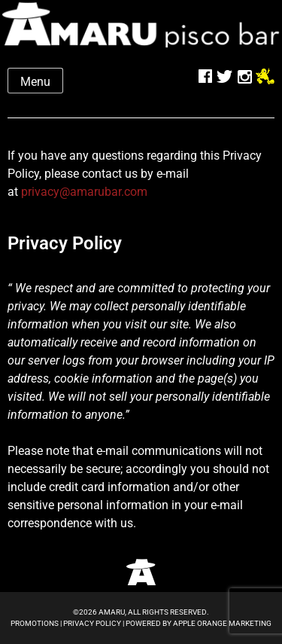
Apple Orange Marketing (222, 623)
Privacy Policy (92, 623)
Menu (35, 82)
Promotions (35, 623)
